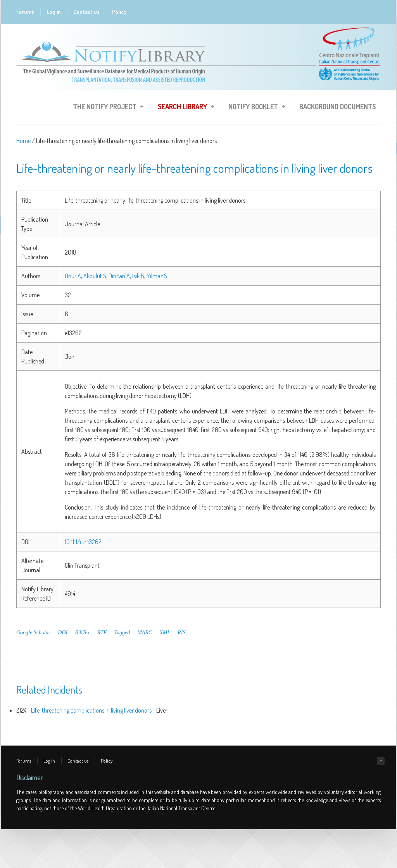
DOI (63, 633)
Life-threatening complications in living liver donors (91, 710)
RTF (102, 633)
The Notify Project (106, 108)
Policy (119, 12)
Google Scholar (33, 633)
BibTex (82, 633)
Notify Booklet (254, 108)
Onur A (73, 276)
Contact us (86, 12)
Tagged (122, 633)
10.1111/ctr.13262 (83, 542)
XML (165, 633)
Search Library (184, 108)
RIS (181, 633)
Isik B (138, 276)
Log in (54, 12)
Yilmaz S (157, 276)
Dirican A (119, 276)
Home (23, 141)
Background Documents (338, 107)
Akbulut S (95, 276)
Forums (25, 12)
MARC (145, 633)
